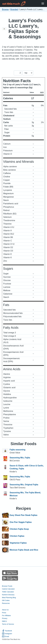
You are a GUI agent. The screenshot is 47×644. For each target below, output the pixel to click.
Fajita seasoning (17, 450)
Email (5, 636)
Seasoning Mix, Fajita (20, 458)
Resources (6, 603)
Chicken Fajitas (17, 536)
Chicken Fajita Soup (19, 529)
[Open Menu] (43, 4)
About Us (5, 610)
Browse (5, 9)
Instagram (7, 634)
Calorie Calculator (8, 589)
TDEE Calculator (8, 592)
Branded (14, 9)
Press (4, 613)
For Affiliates (6, 615)
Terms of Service (8, 624)
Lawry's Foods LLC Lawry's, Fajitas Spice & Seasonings (26, 29)
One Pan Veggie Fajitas (21, 522)
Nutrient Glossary (8, 595)
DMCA (4, 621)
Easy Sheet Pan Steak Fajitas (23, 515)
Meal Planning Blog (9, 598)
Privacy (5, 618)
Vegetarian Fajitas (18, 543)
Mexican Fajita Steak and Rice (24, 550)
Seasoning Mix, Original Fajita (24, 485)
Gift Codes (6, 600)
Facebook (7, 631)
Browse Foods (7, 586)
